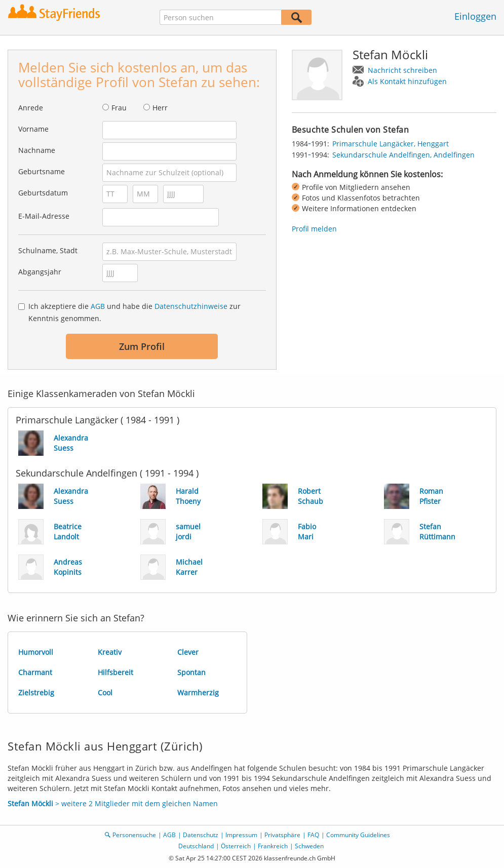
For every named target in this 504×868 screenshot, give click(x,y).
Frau (119, 108)
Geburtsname (42, 171)
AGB (98, 306)
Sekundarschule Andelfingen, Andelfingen (403, 155)
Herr (160, 108)
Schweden (309, 846)
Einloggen (475, 16)
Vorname (33, 129)
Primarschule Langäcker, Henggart (391, 144)
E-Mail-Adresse (44, 216)
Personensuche (134, 835)
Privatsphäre (282, 835)
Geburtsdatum (43, 193)
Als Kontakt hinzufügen (407, 81)
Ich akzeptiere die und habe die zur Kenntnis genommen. (134, 312)
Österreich (236, 846)
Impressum (241, 835)
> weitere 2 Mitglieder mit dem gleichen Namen (113, 803)
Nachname (37, 150)
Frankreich (273, 846)
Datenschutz (201, 835)
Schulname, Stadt (48, 250)
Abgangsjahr (40, 272)
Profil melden (314, 229)
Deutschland (196, 846)
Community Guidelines (358, 835)
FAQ (313, 835)
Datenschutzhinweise (191, 306)
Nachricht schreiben (402, 70)
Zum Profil (142, 346)
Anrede (31, 108)
